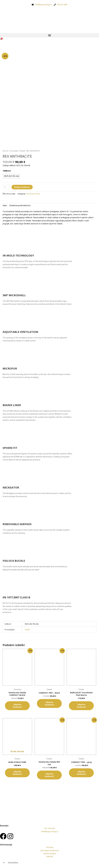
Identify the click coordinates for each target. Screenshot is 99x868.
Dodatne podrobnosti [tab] (20, 205)
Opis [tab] (5, 205)
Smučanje (14, 151)
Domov (6, 151)
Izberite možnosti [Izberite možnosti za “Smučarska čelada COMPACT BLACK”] (17, 706)
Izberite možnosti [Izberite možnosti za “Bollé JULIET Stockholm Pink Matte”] (81, 706)
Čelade (22, 151)
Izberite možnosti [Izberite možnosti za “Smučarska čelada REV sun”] (49, 775)
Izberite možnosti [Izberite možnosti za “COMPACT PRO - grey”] (81, 773)
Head (27, 629)
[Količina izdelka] (6, 187)
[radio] (12, 176)
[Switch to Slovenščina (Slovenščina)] (12, 863)
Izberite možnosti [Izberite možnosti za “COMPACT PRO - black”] (49, 703)
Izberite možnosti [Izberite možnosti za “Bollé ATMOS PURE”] (17, 773)
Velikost (7, 171)
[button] (49, 35)
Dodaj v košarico (22, 187)
